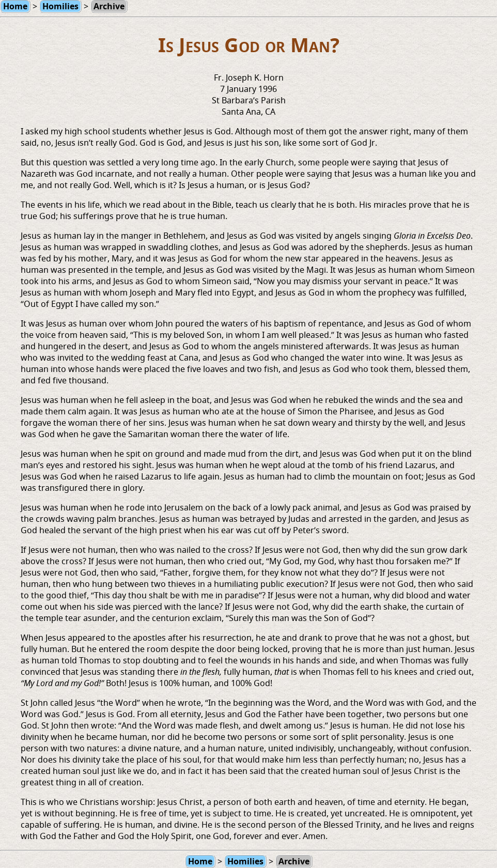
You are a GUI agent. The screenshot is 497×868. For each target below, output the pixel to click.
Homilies (245, 861)
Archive (294, 861)
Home (200, 861)
